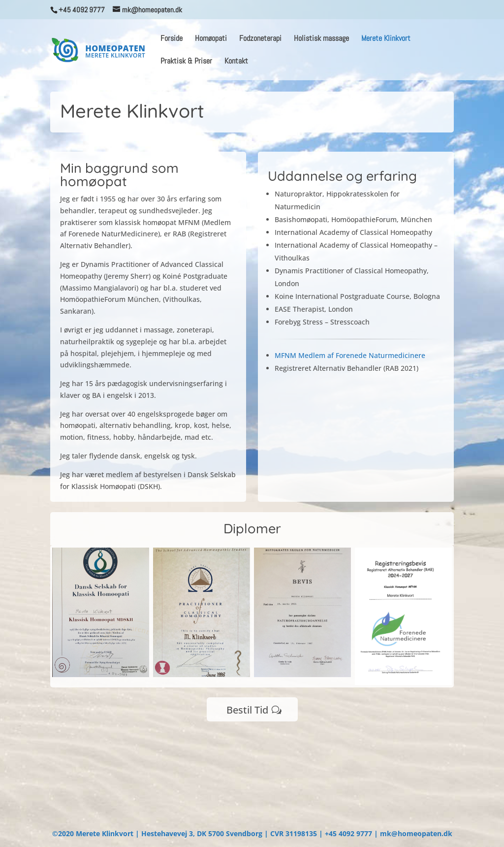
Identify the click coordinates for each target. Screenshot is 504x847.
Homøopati (211, 39)
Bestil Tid (247, 710)
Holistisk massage (321, 39)
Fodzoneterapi (260, 39)
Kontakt (236, 62)
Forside (172, 39)
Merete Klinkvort (386, 39)
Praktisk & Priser (186, 62)
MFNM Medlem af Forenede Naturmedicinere (350, 355)
